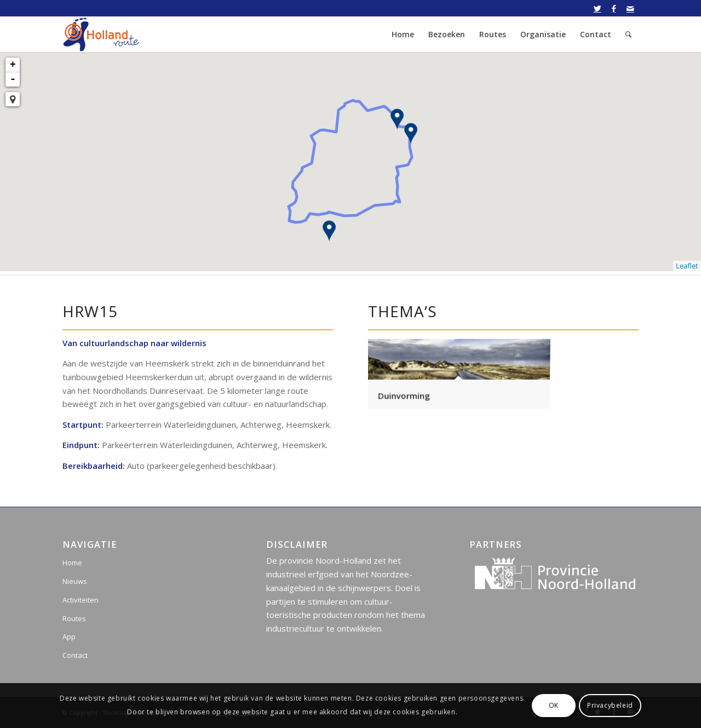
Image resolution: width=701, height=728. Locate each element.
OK (554, 705)
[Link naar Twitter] (597, 8)
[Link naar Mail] (630, 8)
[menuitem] (403, 34)
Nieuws (75, 581)
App (69, 637)
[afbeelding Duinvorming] (459, 372)
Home (72, 563)
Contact (75, 655)
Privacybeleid (610, 705)
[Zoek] (628, 34)
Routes (74, 618)
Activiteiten (81, 600)
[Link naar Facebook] (614, 8)
